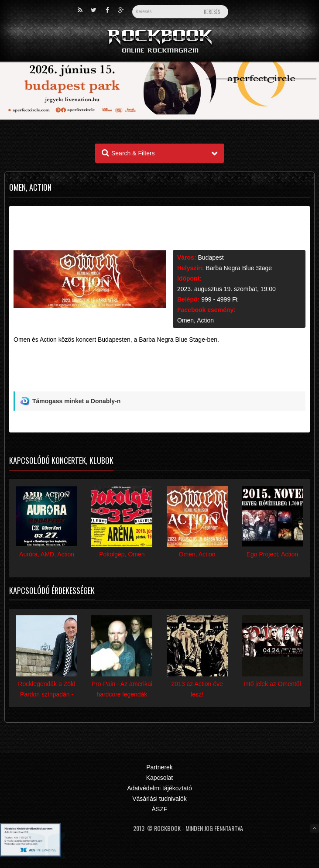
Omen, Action (196, 320)
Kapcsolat (159, 778)
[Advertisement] (159, 371)
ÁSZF (160, 809)
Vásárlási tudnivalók (159, 799)
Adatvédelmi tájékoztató (159, 788)
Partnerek (159, 767)
